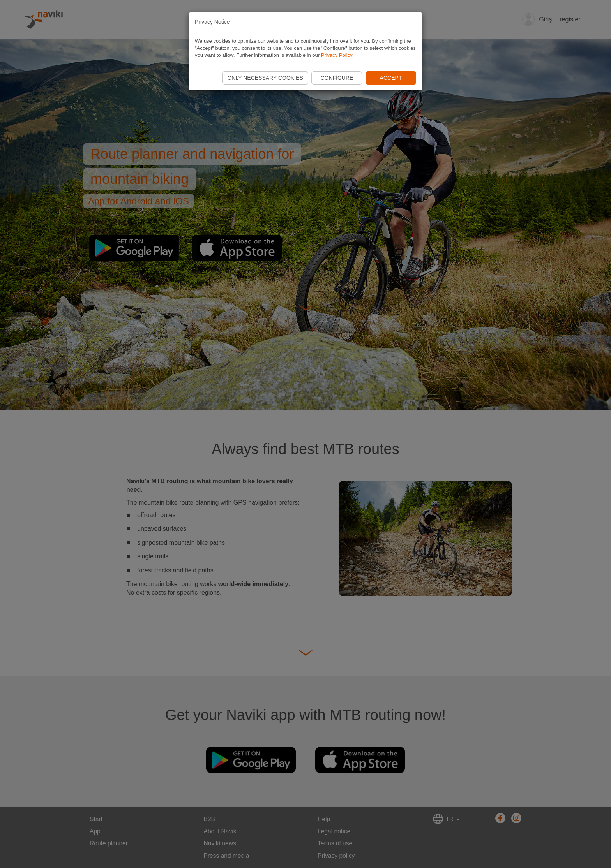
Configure (337, 78)
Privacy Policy (337, 55)
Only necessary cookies (265, 78)
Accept (391, 78)
